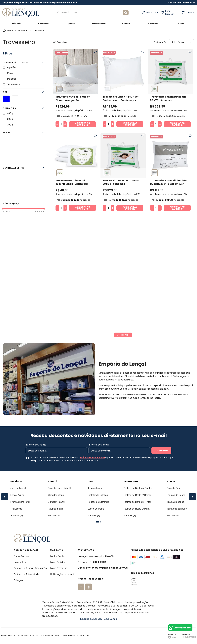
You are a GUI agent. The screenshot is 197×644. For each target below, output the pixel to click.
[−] (57, 124)
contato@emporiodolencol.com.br (107, 568)
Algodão (11, 67)
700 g (10, 125)
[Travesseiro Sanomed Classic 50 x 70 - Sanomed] (170, 89)
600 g (10, 119)
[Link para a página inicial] (8, 31)
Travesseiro (38, 31)
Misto (10, 73)
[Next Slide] (192, 497)
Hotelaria (22, 31)
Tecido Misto (13, 84)
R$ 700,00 (40, 211)
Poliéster (12, 79)
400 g (10, 113)
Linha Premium (170, 12)
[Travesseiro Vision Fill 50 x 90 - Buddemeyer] (123, 89)
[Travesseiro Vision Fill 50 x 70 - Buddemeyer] (170, 173)
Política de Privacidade (92, 457)
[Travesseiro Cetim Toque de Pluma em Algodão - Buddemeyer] (76, 89)
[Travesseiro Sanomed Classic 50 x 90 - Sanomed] (123, 173)
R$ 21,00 (7, 211)
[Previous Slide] (5, 497)
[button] (181, 3)
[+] (65, 124)
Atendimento (183, 628)
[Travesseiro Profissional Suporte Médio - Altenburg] (76, 173)
